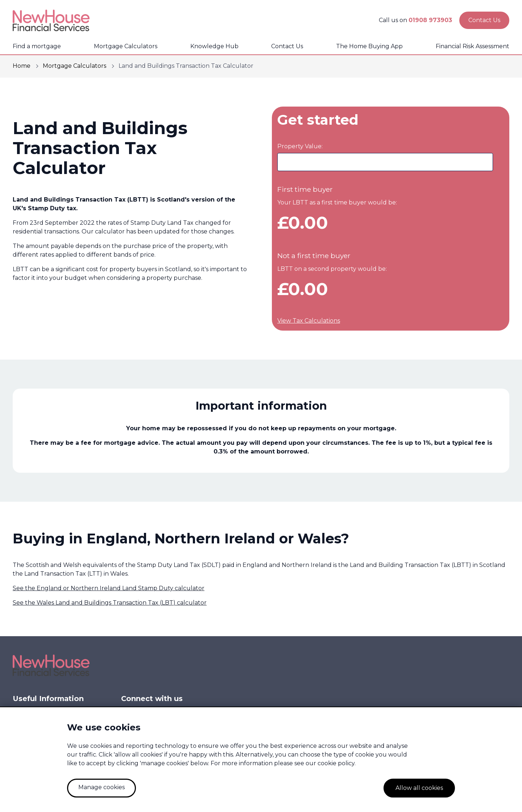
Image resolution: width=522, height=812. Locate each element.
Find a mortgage (37, 46)
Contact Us (287, 46)
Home (22, 66)
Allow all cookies (419, 788)
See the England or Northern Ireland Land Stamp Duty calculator (109, 588)
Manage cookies (101, 787)
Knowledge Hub (214, 46)
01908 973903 (430, 20)
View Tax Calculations (309, 321)
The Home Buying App (369, 46)
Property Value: (300, 146)
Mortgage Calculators (126, 46)
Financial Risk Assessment (473, 46)
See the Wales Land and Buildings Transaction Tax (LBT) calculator (110, 603)
